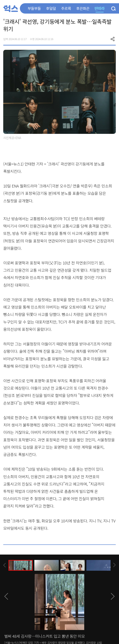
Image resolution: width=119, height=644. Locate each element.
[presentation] (5, 565)
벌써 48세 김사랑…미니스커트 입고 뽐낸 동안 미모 (44, 636)
